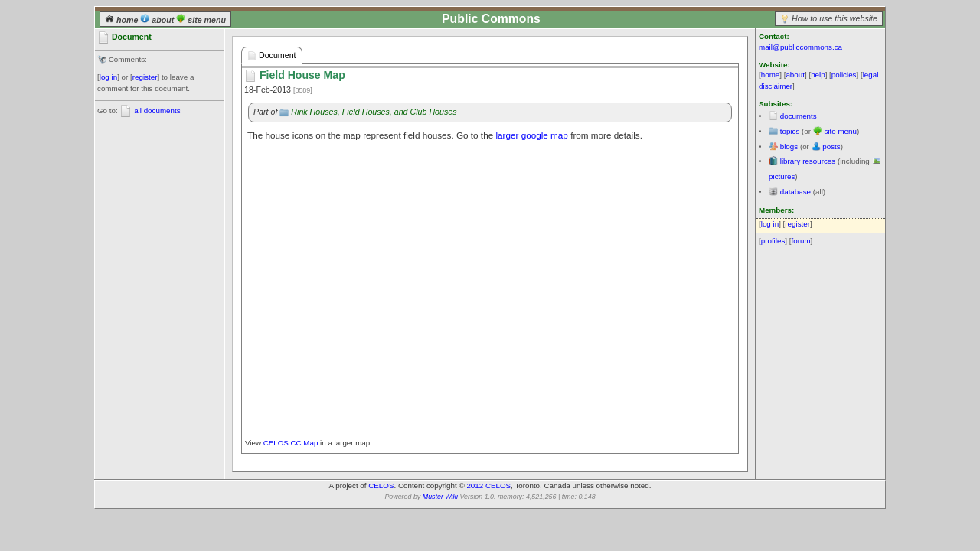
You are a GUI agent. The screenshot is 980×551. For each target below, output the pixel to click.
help (818, 75)
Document (272, 55)
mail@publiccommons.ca (800, 47)
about (158, 20)
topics (790, 131)
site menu (201, 20)
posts (831, 147)
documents (799, 116)
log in (108, 77)
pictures (782, 176)
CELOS (381, 486)
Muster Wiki (440, 497)
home (122, 20)
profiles (773, 241)
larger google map (531, 135)
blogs (789, 147)
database (795, 192)
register (145, 77)
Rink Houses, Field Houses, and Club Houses (374, 112)
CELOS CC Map (292, 443)
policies (844, 75)
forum (801, 241)
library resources (808, 161)
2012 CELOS (488, 486)
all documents (157, 111)
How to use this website (835, 18)
